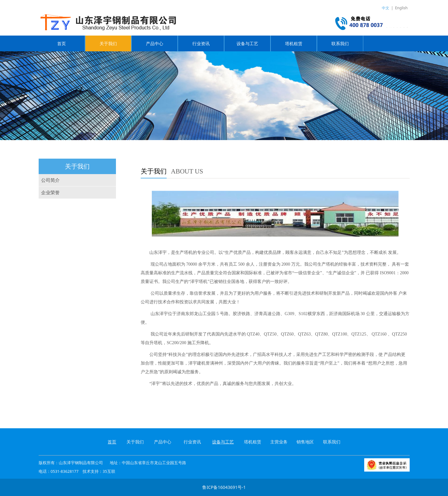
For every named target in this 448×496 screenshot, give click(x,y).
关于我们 (108, 43)
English (401, 8)
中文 (386, 8)
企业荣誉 (50, 192)
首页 (62, 43)
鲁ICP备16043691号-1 (224, 487)
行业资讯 (201, 43)
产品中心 (155, 43)
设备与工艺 (247, 43)
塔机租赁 (294, 43)
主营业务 (279, 442)
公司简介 (50, 180)
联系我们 (340, 43)
